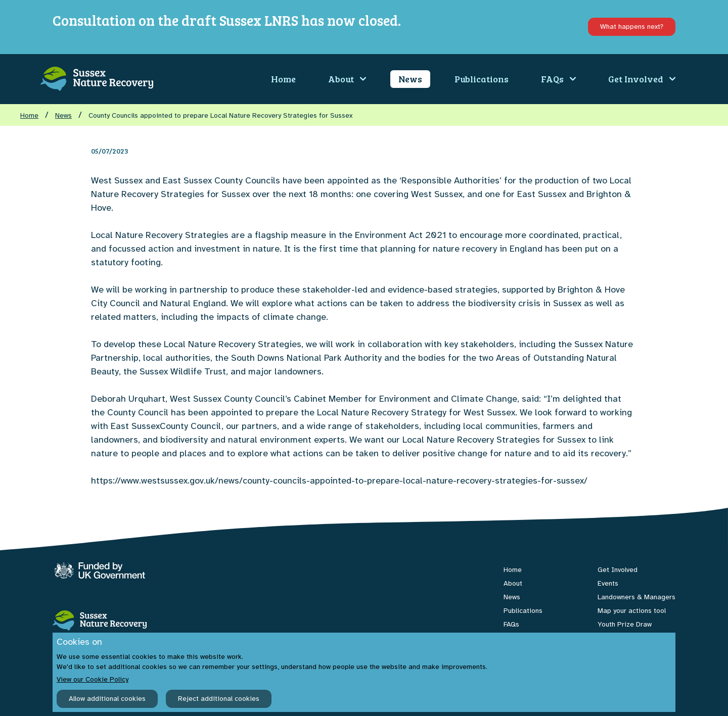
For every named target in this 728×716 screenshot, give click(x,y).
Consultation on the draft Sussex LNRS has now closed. (227, 20)
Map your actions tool (632, 611)
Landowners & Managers (636, 597)
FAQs (558, 79)
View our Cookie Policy (93, 679)
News (410, 79)
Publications (482, 79)
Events (608, 583)
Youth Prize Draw (625, 624)
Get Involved (642, 79)
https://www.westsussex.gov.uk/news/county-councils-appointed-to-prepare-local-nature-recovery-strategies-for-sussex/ (339, 481)
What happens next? (632, 27)
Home (283, 79)
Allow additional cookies (107, 699)
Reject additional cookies (219, 699)
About (347, 79)
